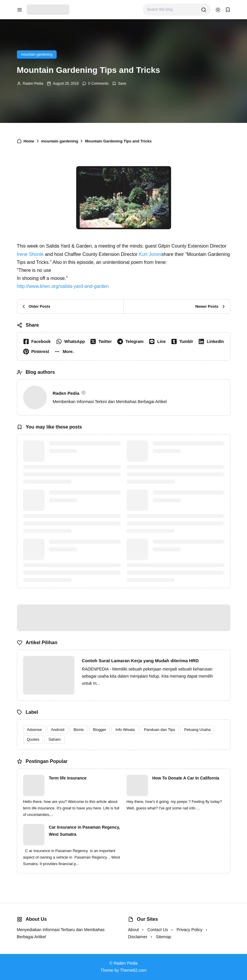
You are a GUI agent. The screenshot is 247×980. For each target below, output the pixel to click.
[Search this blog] (172, 10)
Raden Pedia (33, 84)
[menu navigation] (20, 10)
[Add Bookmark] (119, 84)
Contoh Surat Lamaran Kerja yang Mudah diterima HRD (140, 661)
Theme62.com (133, 970)
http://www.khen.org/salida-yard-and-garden (63, 286)
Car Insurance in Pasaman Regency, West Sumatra (85, 831)
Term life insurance (68, 778)
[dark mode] (218, 10)
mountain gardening (37, 54)
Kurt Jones (150, 254)
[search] (204, 10)
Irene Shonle (30, 254)
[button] (65, 352)
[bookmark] (228, 10)
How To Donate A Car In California (186, 778)
